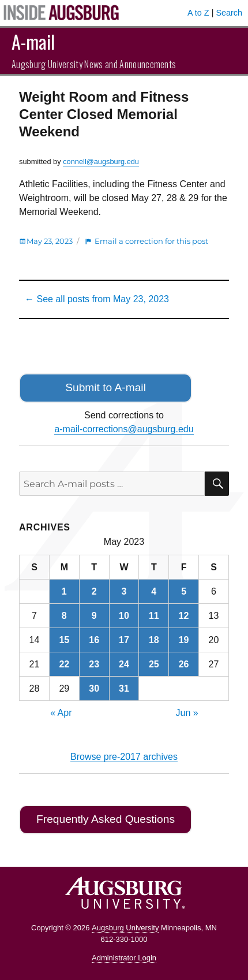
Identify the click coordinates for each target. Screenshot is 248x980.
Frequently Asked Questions (106, 819)
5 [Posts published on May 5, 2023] (184, 591)
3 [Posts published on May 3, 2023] (124, 591)
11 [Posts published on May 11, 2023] (154, 616)
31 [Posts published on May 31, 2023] (124, 688)
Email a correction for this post (151, 241)
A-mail (33, 41)
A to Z (198, 13)
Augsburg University (125, 928)
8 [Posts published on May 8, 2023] (64, 616)
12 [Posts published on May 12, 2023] (184, 616)
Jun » (187, 713)
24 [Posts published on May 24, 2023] (124, 664)
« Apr (61, 713)
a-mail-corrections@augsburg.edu (124, 429)
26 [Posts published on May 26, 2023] (184, 664)
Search (229, 13)
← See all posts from (97, 299)
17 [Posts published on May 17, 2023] (124, 640)
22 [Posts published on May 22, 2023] (64, 664)
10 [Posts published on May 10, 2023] (124, 616)
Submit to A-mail (106, 387)
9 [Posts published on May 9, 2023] (94, 616)
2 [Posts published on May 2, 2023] (94, 591)
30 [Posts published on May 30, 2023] (94, 688)
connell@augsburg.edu (101, 162)
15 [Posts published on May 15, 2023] (64, 640)
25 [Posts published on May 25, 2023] (154, 664)
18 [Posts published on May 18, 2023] (154, 640)
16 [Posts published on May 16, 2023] (94, 640)
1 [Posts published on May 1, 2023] (64, 591)
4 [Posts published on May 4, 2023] (154, 591)
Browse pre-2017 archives (124, 757)
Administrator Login (124, 958)
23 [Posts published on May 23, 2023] (94, 664)
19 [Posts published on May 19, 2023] (184, 640)
